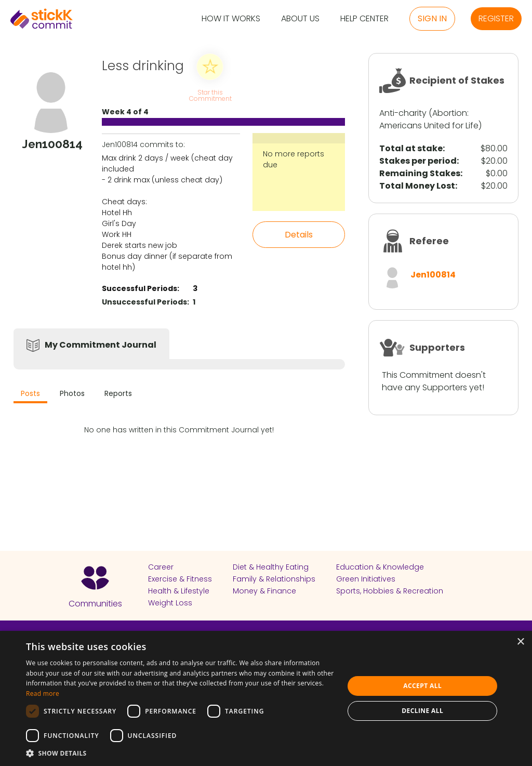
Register (496, 18)
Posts (30, 393)
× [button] (520, 642)
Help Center (364, 19)
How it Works (231, 19)
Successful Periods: (141, 288)
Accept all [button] (422, 686)
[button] (180, 753)
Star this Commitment (210, 95)
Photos (72, 393)
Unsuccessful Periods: (145, 302)
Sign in (432, 18)
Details (299, 235)
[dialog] (266, 698)
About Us (300, 19)
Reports (118, 393)
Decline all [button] (422, 711)
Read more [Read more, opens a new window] (43, 694)
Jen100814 (433, 275)
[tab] (30, 395)
